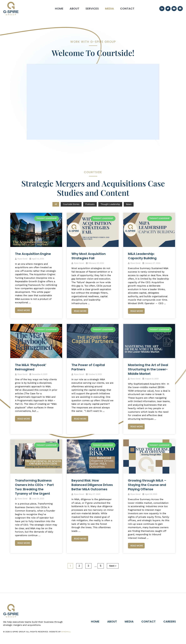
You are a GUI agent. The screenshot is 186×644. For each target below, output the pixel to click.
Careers (170, 621)
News (129, 204)
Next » (113, 566)
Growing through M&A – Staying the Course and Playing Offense (147, 485)
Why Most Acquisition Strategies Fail (89, 256)
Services (92, 8)
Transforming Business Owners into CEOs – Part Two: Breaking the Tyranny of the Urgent (34, 487)
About (74, 8)
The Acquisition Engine (33, 254)
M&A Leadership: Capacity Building (142, 256)
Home (59, 8)
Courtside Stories (71, 204)
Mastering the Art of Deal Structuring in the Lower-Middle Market (148, 369)
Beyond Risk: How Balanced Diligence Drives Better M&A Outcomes (92, 485)
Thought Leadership (110, 204)
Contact (127, 8)
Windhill (66, 632)
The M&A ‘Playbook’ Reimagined (31, 367)
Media (109, 8)
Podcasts (90, 204)
